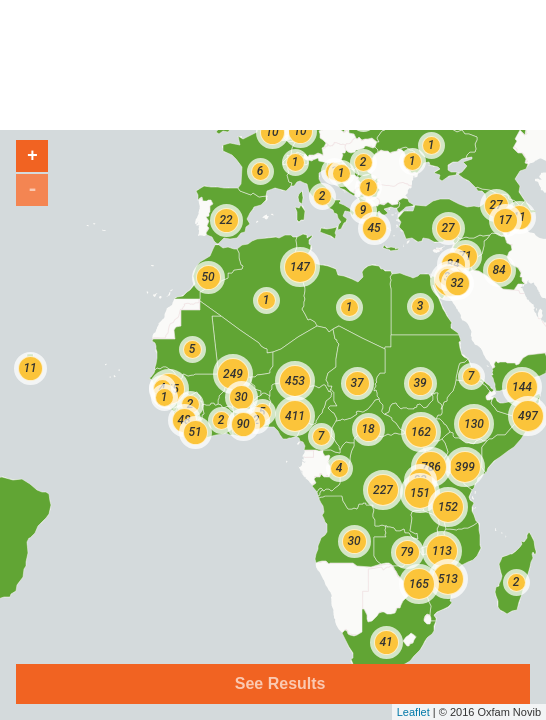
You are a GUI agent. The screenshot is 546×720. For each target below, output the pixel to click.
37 (356, 383)
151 (420, 493)
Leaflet (413, 712)
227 (383, 490)
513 (448, 579)
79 (406, 552)
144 (522, 387)
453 (295, 381)
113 (442, 551)
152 (448, 507)
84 (498, 270)
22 (225, 220)
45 (373, 228)
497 (528, 416)
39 (419, 383)
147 (300, 267)
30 (353, 541)
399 (465, 467)
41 (385, 642)
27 (447, 228)
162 (421, 432)
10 (271, 132)
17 (504, 220)
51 (194, 432)
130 (474, 424)
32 (456, 283)
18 (367, 429)
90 (242, 424)
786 (431, 467)
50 (207, 277)
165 (419, 584)
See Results (277, 683)
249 (233, 374)
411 (295, 416)
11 (29, 368)
